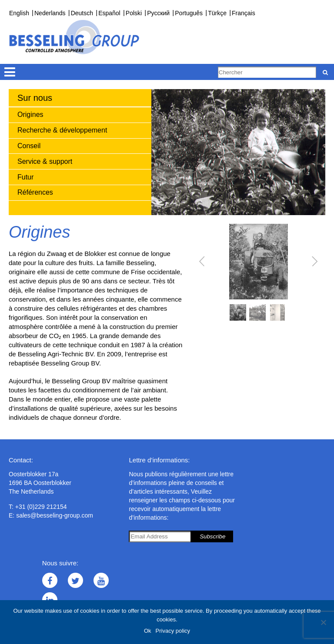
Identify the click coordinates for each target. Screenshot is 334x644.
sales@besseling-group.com (55, 515)
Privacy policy (173, 631)
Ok (148, 631)
